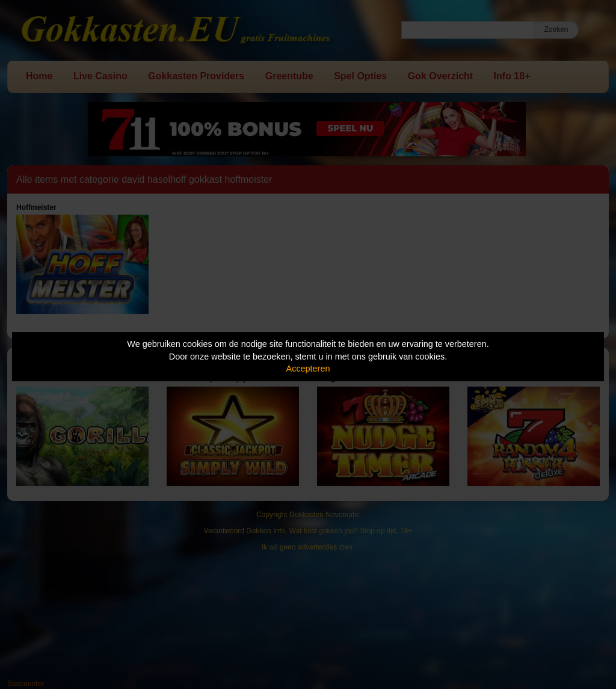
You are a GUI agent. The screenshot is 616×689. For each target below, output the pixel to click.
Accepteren (308, 369)
